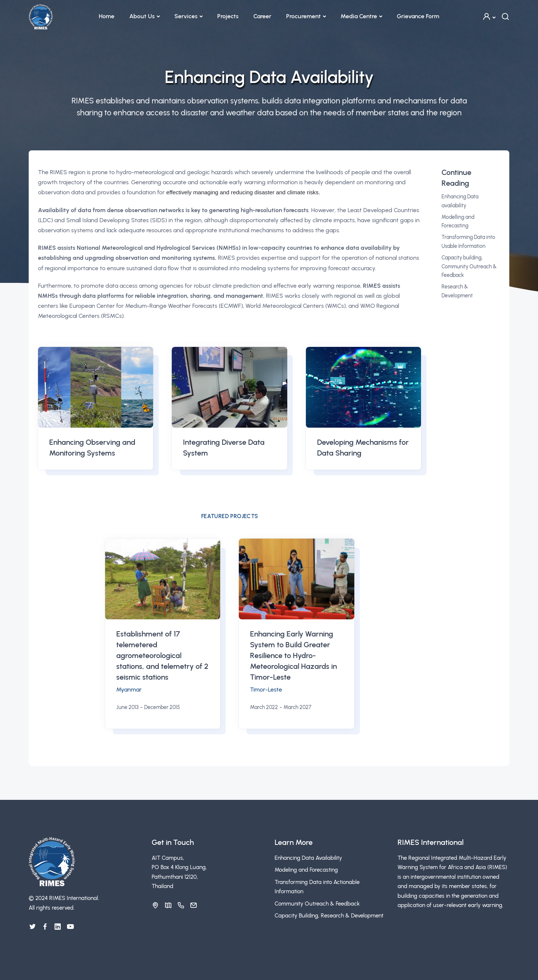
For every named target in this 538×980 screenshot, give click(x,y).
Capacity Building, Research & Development (329, 916)
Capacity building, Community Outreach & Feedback (469, 267)
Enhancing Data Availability (308, 858)
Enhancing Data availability (460, 201)
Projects (228, 16)
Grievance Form (418, 16)
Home (107, 16)
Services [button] (186, 16)
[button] (489, 17)
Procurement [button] (303, 16)
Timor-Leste (266, 689)
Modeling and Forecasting (306, 870)
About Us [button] (142, 16)
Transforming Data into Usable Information (468, 242)
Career (262, 16)
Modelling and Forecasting (458, 222)
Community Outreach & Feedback (317, 904)
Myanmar (129, 689)
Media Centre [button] (359, 16)
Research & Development (457, 291)
